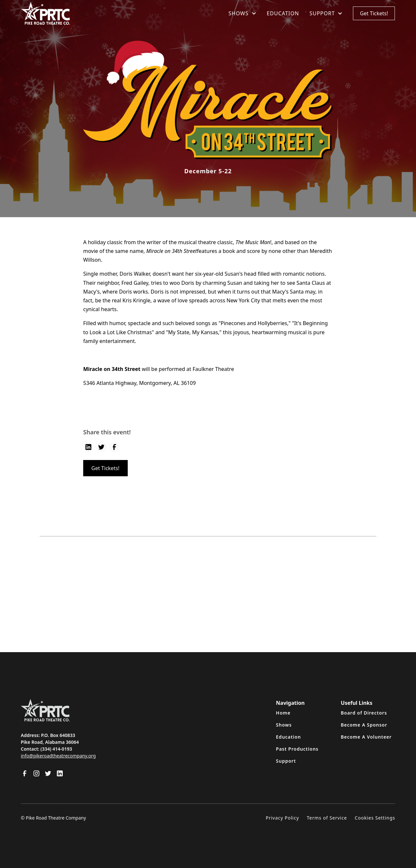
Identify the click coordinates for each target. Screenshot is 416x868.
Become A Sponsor (364, 725)
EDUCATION (283, 13)
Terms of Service (327, 818)
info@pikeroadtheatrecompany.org (58, 756)
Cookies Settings (375, 818)
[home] (45, 13)
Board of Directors (364, 713)
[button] (242, 13)
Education (288, 737)
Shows (284, 725)
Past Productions (297, 749)
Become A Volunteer (366, 737)
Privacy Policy (282, 818)
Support (286, 761)
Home (283, 713)
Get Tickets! (374, 13)
